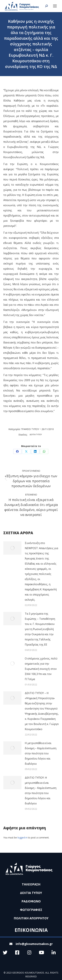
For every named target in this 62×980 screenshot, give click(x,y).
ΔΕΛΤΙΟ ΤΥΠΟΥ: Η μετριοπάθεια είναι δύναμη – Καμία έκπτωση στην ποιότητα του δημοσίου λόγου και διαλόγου (41, 790)
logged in (22, 838)
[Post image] (12, 548)
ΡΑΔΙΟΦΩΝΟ (31, 901)
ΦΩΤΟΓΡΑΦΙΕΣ (31, 910)
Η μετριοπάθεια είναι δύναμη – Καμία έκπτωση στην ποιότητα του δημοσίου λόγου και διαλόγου (41, 753)
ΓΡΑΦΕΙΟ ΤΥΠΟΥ (30, 429)
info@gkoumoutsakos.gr (31, 944)
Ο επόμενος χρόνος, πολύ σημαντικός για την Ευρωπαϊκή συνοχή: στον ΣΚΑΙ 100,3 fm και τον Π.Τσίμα (41, 669)
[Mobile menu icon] (55, 6)
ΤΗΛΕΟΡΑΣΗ (31, 884)
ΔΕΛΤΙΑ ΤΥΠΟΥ (36, 435)
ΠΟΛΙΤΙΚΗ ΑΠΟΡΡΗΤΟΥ (31, 918)
